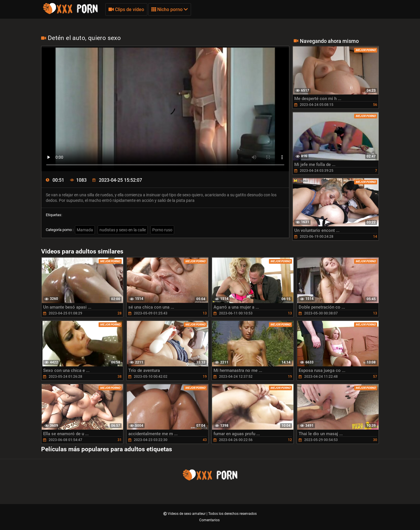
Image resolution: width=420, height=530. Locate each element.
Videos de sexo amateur (187, 514)
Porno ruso (162, 230)
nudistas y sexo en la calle (123, 230)
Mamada (85, 230)
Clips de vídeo (126, 9)
